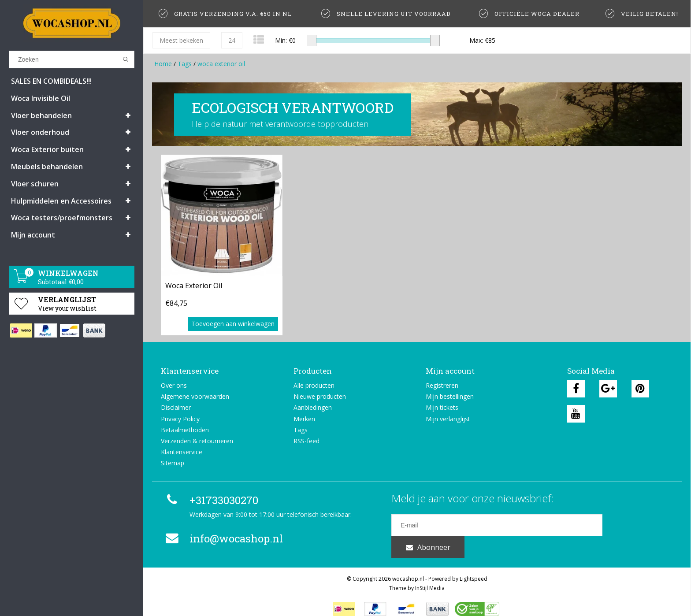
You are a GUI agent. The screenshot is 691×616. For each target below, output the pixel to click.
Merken (304, 419)
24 (232, 40)
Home (163, 64)
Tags (185, 64)
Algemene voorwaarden (195, 396)
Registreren (442, 385)
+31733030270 (211, 500)
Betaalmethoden (185, 430)
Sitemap (173, 463)
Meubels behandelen (47, 167)
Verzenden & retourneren (197, 441)
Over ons (174, 385)
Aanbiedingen (313, 407)
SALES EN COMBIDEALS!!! (51, 81)
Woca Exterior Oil (194, 286)
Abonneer (638, 525)
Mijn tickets (442, 407)
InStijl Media (430, 577)
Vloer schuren (35, 184)
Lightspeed (474, 567)
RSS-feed (306, 441)
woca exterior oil (221, 64)
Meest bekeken (181, 40)
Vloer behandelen (41, 115)
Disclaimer (176, 407)
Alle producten (314, 385)
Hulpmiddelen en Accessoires (61, 201)
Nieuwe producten (320, 396)
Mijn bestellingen (450, 396)
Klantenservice (182, 452)
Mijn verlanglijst (448, 419)
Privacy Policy (180, 419)
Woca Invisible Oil (41, 98)
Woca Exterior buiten (47, 149)
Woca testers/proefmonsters (62, 218)
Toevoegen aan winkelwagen (233, 324)
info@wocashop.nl (223, 538)
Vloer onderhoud (40, 132)
